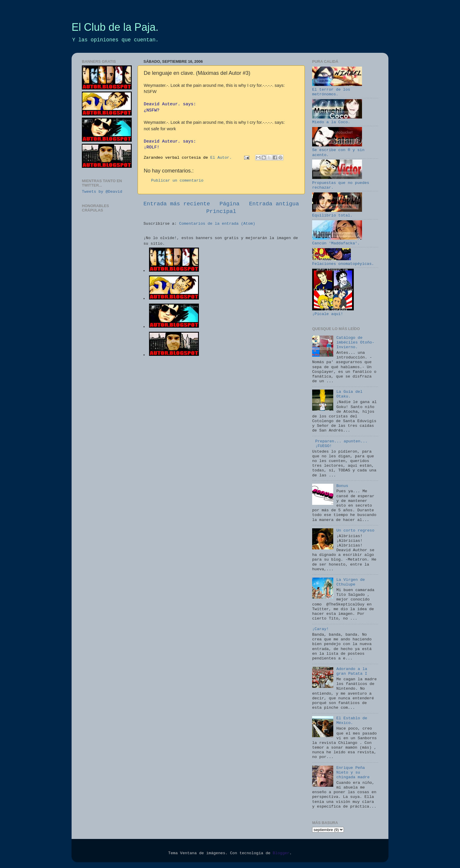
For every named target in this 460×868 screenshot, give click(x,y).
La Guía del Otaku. (349, 394)
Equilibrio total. (337, 213)
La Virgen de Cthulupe (350, 582)
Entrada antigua (274, 204)
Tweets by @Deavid (102, 192)
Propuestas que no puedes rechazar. (341, 183)
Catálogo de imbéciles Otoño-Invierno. (355, 342)
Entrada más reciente (177, 204)
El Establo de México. (352, 721)
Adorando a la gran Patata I (352, 671)
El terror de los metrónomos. (337, 90)
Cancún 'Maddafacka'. (337, 241)
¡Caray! (321, 629)
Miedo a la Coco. (337, 120)
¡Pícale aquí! (333, 312)
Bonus (342, 486)
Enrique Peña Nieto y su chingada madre (353, 773)
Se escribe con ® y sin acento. (338, 150)
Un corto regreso (355, 531)
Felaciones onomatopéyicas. (343, 262)
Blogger (281, 853)
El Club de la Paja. (115, 27)
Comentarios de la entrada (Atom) (217, 224)
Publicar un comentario (177, 181)
